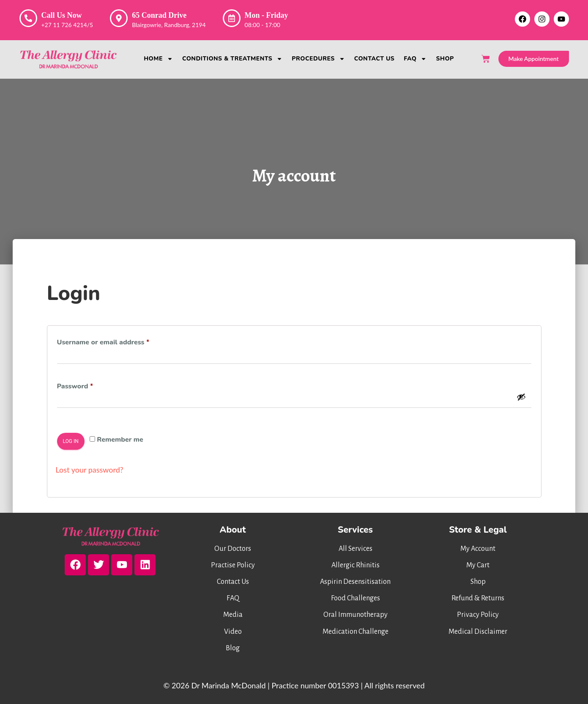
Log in (71, 441)
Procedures (318, 59)
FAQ (415, 59)
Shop (445, 59)
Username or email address (118, 341)
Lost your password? (90, 470)
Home (158, 59)
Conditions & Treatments (232, 59)
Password (89, 385)
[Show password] (521, 397)
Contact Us (375, 59)
